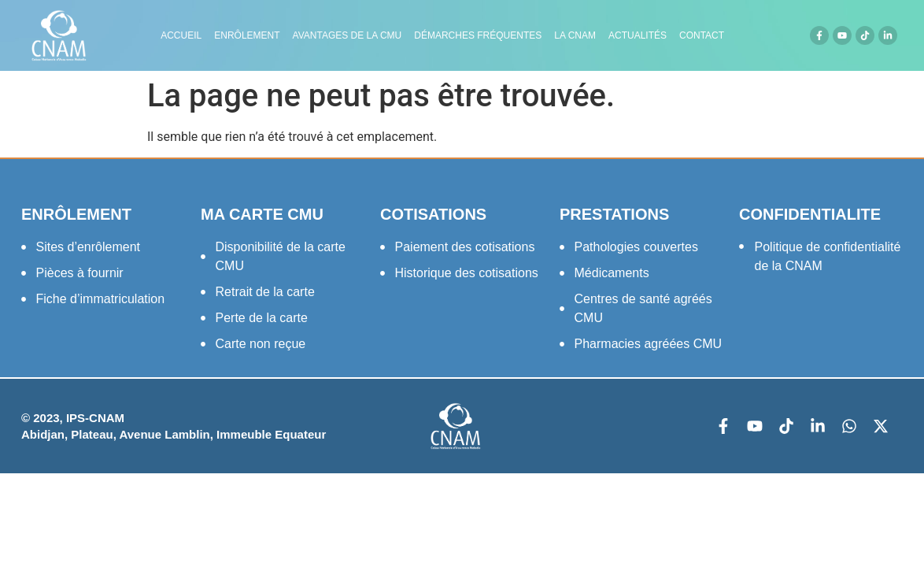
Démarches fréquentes (478, 35)
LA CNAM (575, 35)
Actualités (638, 35)
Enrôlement (247, 35)
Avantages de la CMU (347, 35)
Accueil (181, 35)
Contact (702, 35)
